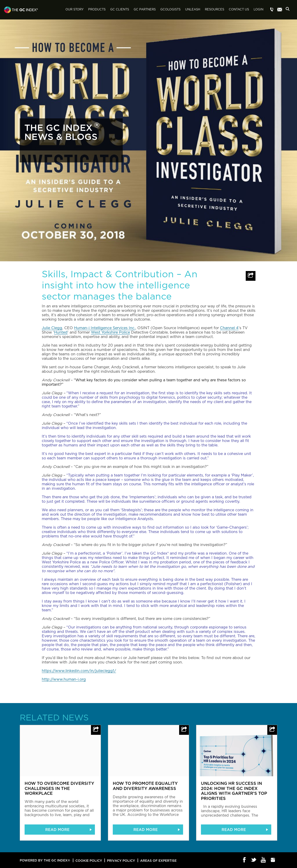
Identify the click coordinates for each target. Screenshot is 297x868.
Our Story (74, 10)
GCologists (170, 10)
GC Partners (145, 10)
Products (97, 10)
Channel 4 (229, 328)
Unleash (193, 10)
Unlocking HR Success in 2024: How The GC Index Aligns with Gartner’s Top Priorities (234, 791)
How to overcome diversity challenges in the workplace (59, 788)
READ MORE (57, 830)
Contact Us (239, 10)
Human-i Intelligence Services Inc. (105, 328)
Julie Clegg (52, 328)
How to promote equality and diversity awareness (145, 786)
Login (258, 10)
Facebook (244, 860)
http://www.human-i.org (64, 679)
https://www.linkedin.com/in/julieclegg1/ (79, 671)
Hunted (61, 332)
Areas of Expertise (158, 860)
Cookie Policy (89, 860)
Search (289, 10)
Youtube (263, 860)
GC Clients (120, 10)
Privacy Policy (121, 860)
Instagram (273, 860)
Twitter (254, 860)
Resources (215, 10)
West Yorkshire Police (110, 332)
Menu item (272, 10)
